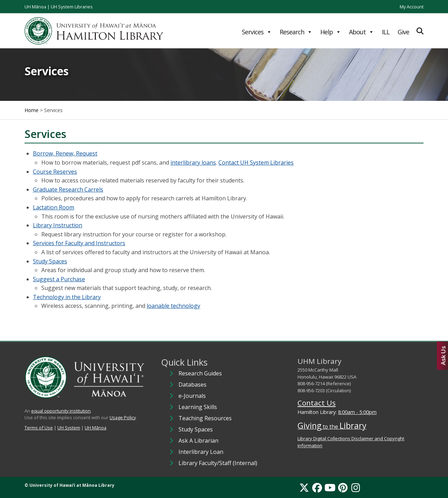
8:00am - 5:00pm (357, 412)
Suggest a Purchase (59, 279)
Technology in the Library (67, 297)
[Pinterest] (343, 487)
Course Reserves (55, 172)
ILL (386, 32)
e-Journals (192, 396)
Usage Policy (123, 417)
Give (403, 32)
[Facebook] (317, 487)
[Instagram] (356, 487)
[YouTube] (330, 487)
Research (296, 32)
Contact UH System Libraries (256, 162)
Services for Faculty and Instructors (79, 243)
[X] (304, 487)
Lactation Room (54, 207)
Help (331, 32)
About (361, 32)
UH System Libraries (72, 7)
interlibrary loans (193, 162)
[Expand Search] (420, 31)
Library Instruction (58, 225)
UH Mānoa (35, 7)
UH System (69, 428)
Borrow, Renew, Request (65, 153)
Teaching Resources (205, 418)
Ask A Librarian (198, 441)
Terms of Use (39, 428)
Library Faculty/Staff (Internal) (218, 463)
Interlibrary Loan (201, 452)
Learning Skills (198, 407)
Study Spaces (50, 261)
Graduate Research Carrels (68, 189)
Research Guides (200, 373)
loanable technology (173, 306)
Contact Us (317, 403)
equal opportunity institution (61, 411)
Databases (192, 385)
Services (257, 32)
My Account (412, 7)
